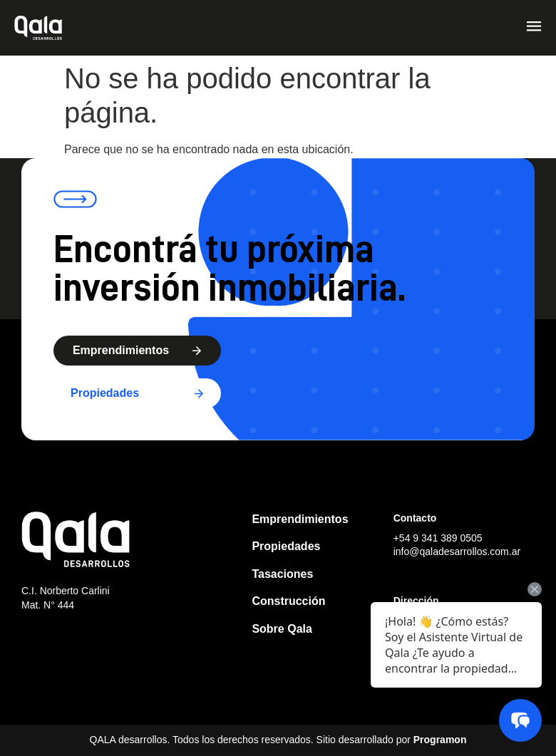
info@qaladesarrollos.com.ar (457, 552)
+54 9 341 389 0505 (438, 538)
